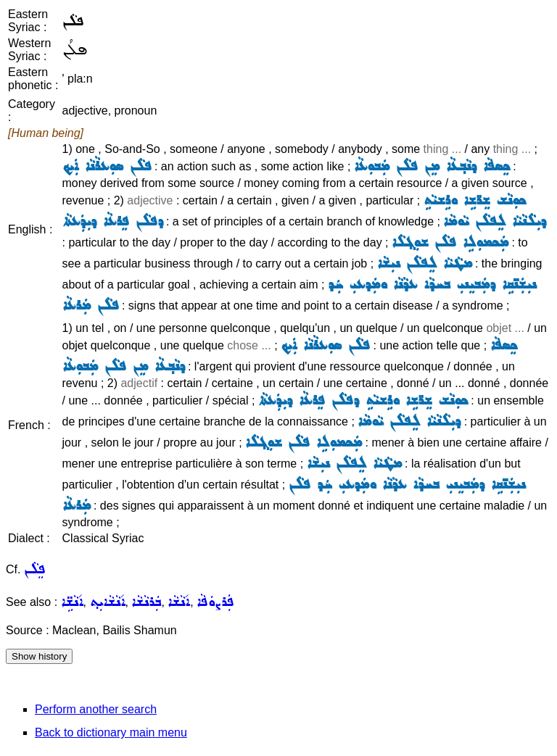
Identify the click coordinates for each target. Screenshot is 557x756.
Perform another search (96, 709)
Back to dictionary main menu (111, 732)
